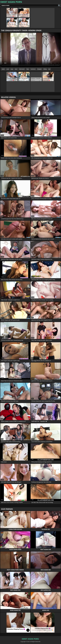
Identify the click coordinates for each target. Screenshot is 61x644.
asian (3, 69)
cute (8, 69)
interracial (22, 69)
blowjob (39, 69)
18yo (28, 69)
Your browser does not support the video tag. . (30, 50)
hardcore (33, 69)
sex (49, 69)
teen (16, 69)
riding (45, 69)
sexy (12, 69)
